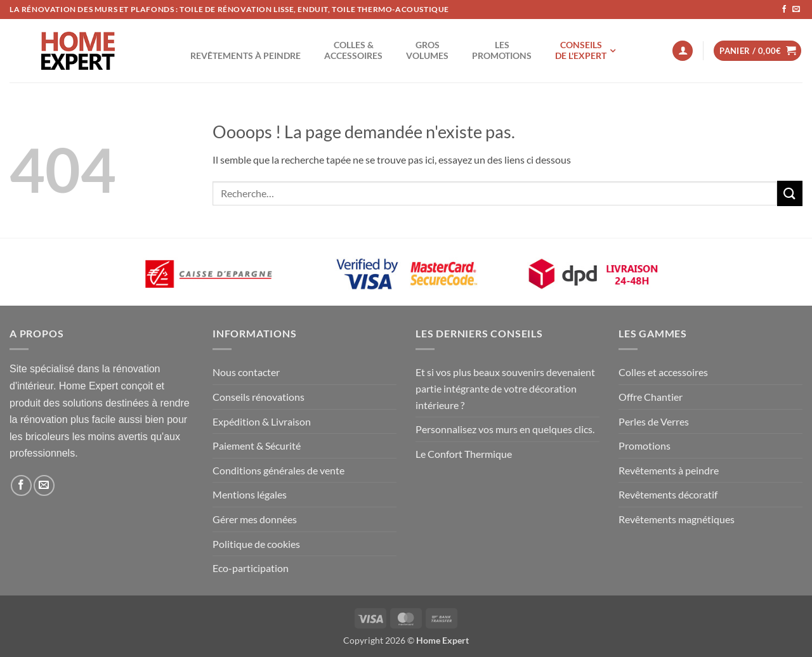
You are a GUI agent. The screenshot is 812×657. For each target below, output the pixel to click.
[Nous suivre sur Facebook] (784, 10)
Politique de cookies (256, 544)
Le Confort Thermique (464, 454)
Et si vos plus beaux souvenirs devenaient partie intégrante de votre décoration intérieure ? (505, 388)
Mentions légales (250, 494)
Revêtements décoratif (668, 494)
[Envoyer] (790, 193)
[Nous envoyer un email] (796, 10)
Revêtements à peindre (669, 470)
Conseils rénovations (259, 397)
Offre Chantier (651, 397)
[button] (683, 51)
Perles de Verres (654, 421)
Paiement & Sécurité (257, 446)
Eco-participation (251, 568)
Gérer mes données (255, 519)
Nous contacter (246, 372)
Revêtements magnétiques (677, 519)
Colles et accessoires (663, 372)
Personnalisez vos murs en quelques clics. (505, 429)
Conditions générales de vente (278, 470)
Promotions (645, 446)
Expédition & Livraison (262, 421)
